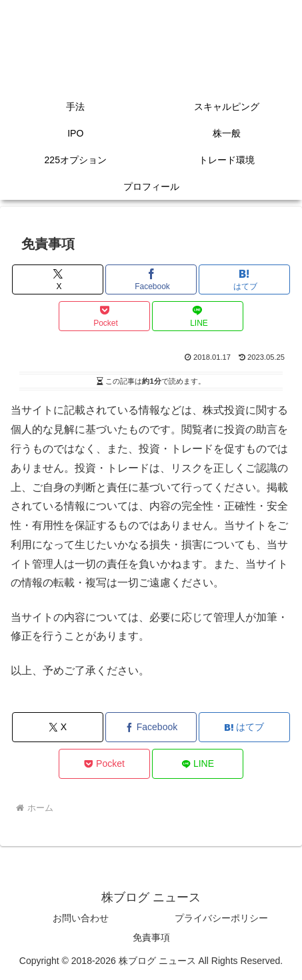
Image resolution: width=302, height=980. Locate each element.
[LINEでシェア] (198, 316)
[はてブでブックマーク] (244, 279)
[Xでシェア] (58, 279)
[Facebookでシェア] (151, 279)
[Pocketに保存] (104, 316)
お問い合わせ (81, 918)
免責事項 (151, 937)
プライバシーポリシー (221, 918)
